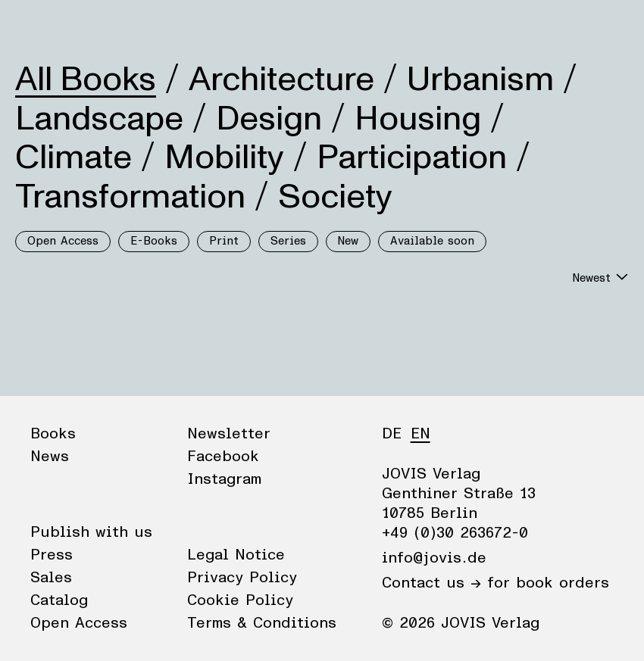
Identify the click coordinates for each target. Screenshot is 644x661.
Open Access (63, 241)
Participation (412, 157)
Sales (51, 578)
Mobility (224, 157)
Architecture (281, 80)
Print (224, 241)
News (94, 27)
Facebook (223, 457)
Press (52, 555)
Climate (73, 157)
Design (269, 119)
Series (288, 241)
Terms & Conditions (262, 623)
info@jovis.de (434, 558)
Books (37, 27)
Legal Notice (236, 555)
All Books (86, 80)
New (348, 241)
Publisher (159, 27)
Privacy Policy (242, 578)
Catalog (59, 600)
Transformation (130, 197)
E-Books (154, 241)
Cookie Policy (240, 600)
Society (335, 197)
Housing (418, 119)
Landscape (99, 119)
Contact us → (431, 583)
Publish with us (91, 532)
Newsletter (229, 434)
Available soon (432, 241)
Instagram (224, 479)
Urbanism (480, 80)
